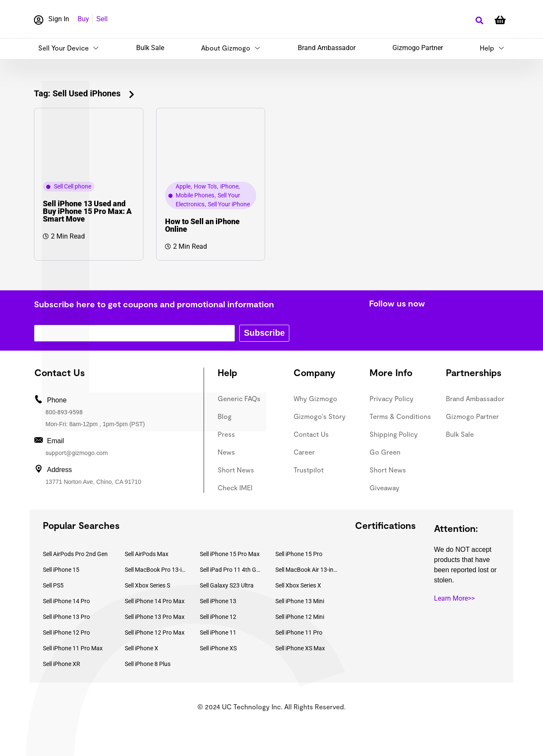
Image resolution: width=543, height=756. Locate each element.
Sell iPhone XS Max (300, 648)
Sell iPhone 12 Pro (66, 632)
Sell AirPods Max (147, 554)
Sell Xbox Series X (298, 585)
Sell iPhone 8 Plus (148, 664)
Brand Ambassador (327, 48)
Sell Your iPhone (229, 204)
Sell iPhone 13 (218, 601)
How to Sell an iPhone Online (202, 225)
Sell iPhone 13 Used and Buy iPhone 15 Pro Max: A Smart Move (87, 211)
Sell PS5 (53, 585)
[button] (479, 21)
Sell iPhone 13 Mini (300, 601)
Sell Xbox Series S (147, 585)
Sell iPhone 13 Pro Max (155, 617)
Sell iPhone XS (218, 648)
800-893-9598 (64, 412)
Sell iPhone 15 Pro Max (230, 554)
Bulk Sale (150, 48)
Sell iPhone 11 (218, 632)
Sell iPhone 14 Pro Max (155, 601)
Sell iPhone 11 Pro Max (73, 648)
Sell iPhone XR (62, 664)
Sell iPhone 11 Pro (299, 632)
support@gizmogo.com (77, 453)
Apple (183, 186)
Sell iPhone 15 (61, 570)
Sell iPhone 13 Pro (66, 617)
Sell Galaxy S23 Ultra (227, 585)
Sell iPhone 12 (218, 617)
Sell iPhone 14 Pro (66, 601)
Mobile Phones (195, 195)
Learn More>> (454, 598)
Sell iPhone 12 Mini (300, 617)
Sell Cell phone (73, 186)
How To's (205, 186)
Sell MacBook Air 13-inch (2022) (307, 570)
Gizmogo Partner (418, 48)
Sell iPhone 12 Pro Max (155, 632)
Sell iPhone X (141, 648)
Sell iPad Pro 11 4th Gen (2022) (231, 570)
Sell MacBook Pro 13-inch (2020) (156, 570)
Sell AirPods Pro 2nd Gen (75, 554)
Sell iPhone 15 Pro (299, 554)
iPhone (229, 186)
